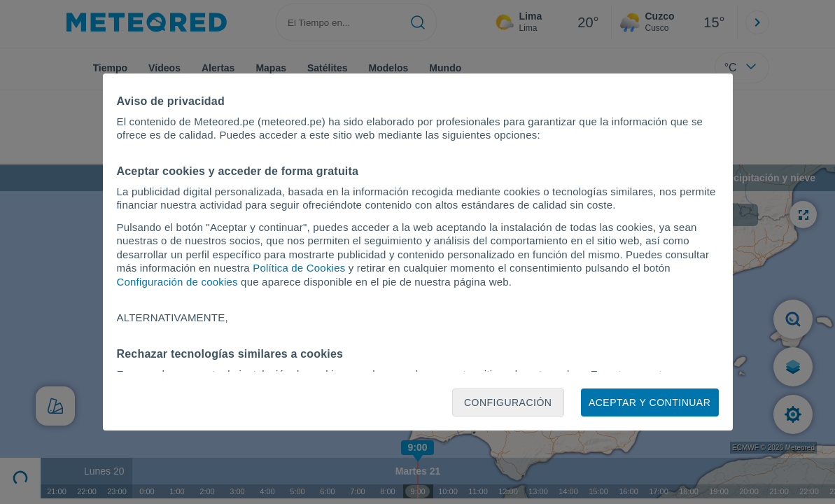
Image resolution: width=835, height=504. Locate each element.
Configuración (508, 402)
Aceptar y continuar (650, 402)
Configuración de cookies (177, 282)
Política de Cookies (299, 268)
